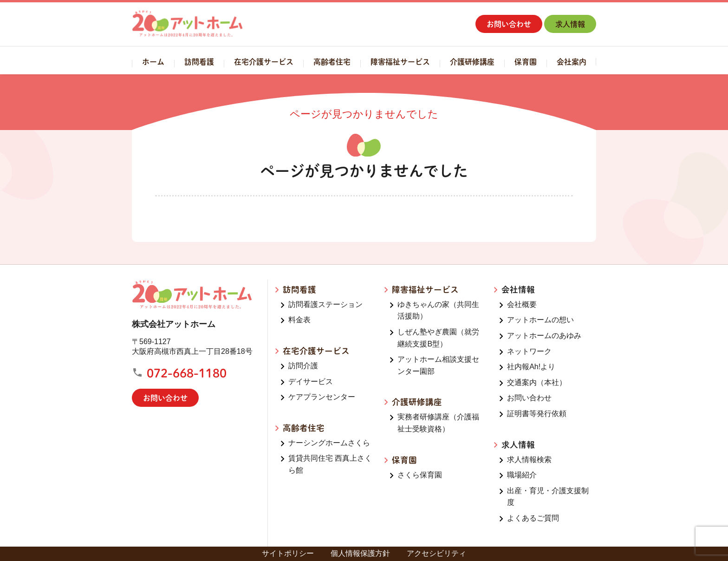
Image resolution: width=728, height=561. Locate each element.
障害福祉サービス (400, 62)
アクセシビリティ (436, 553)
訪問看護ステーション (325, 304)
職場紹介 (522, 475)
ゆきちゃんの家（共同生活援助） (438, 310)
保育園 (526, 62)
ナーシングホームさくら (329, 443)
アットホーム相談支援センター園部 (438, 365)
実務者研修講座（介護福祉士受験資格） (438, 423)
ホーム (153, 62)
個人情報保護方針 (360, 553)
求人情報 (570, 24)
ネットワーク (529, 351)
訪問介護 (303, 366)
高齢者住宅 (332, 62)
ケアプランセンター (322, 397)
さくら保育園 (420, 475)
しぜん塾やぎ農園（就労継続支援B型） (438, 338)
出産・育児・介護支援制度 (548, 497)
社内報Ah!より (531, 367)
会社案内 (572, 62)
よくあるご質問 (533, 518)
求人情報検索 (529, 460)
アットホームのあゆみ (544, 336)
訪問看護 (199, 62)
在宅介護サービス (264, 62)
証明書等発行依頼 (537, 414)
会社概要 (522, 304)
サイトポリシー (288, 553)
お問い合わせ (509, 24)
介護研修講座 (472, 62)
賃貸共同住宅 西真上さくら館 (330, 464)
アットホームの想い (540, 320)
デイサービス (311, 382)
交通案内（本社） (537, 382)
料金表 (299, 320)
